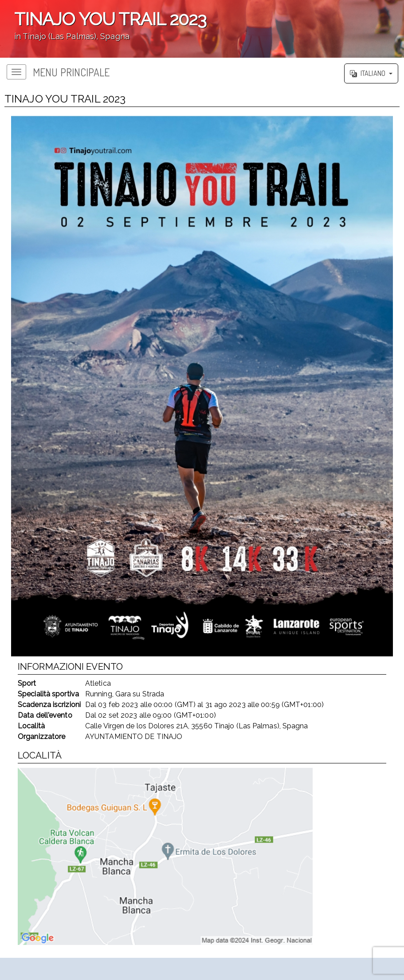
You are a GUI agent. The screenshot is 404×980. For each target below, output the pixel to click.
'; (202, 29)
